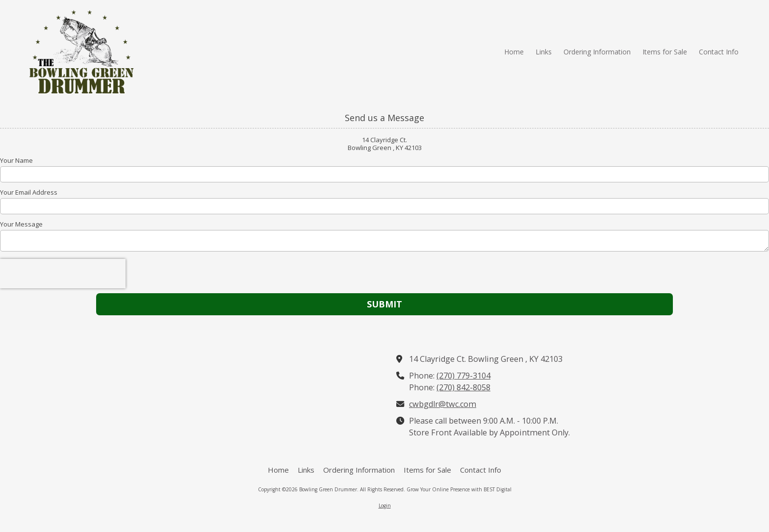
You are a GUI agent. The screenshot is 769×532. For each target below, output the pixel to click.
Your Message (21, 224)
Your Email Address (29, 192)
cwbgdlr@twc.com (443, 404)
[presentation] (63, 274)
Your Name (16, 160)
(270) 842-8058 (463, 387)
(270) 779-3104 (463, 376)
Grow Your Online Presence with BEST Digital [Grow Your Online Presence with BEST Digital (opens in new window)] (459, 489)
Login (385, 506)
